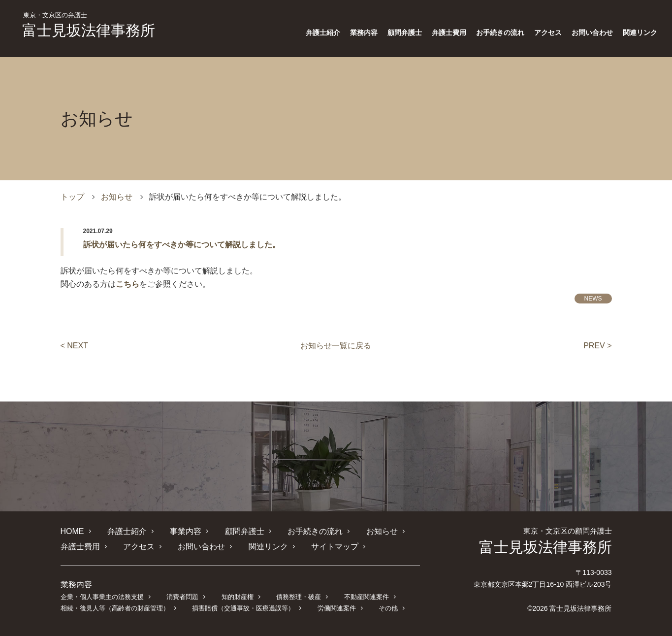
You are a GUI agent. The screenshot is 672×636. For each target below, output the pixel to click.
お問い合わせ (592, 33)
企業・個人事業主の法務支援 (102, 597)
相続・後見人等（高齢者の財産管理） (115, 608)
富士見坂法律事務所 (89, 25)
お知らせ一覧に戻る (336, 346)
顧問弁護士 (405, 33)
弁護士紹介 (323, 33)
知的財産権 (238, 597)
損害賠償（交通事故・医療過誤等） (243, 608)
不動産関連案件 (367, 597)
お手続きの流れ (500, 33)
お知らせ (117, 197)
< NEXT (74, 346)
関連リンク (640, 33)
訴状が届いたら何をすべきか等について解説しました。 (182, 245)
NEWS (593, 299)
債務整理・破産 (299, 597)
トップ (72, 197)
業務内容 (364, 33)
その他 (388, 608)
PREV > (597, 346)
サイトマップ (335, 547)
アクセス (548, 33)
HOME (72, 531)
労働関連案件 (337, 608)
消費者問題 (182, 597)
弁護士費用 (449, 33)
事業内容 (186, 531)
